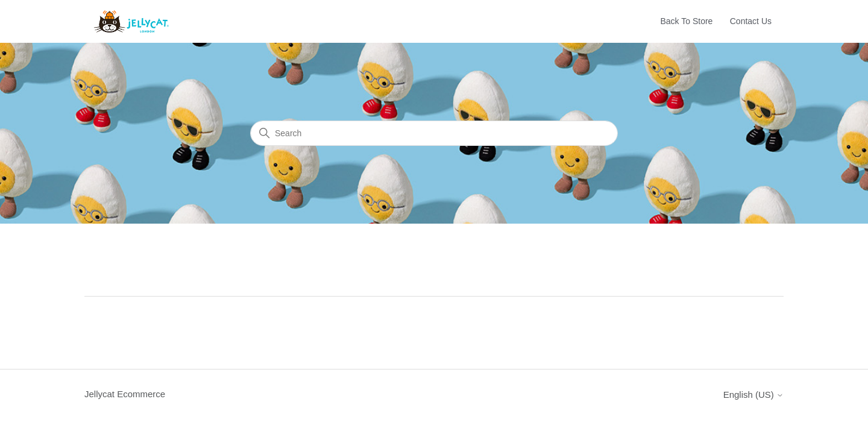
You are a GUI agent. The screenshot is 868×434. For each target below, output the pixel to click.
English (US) (753, 395)
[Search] (434, 133)
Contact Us (751, 21)
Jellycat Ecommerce (125, 394)
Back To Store (687, 21)
